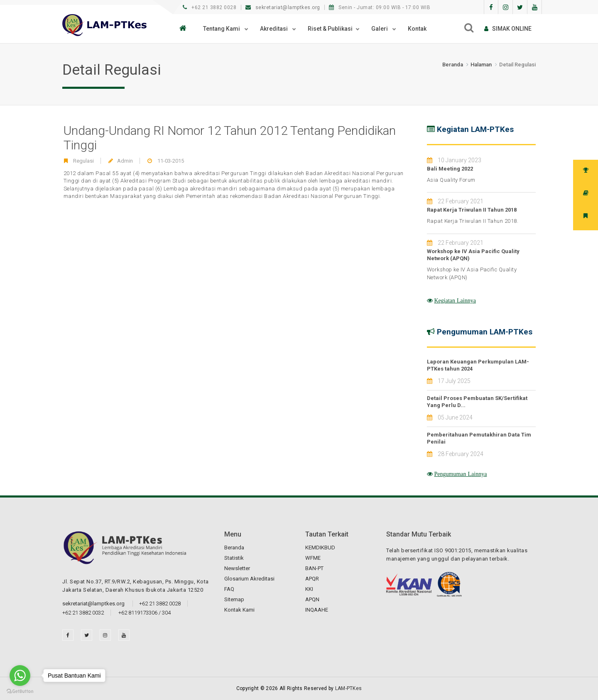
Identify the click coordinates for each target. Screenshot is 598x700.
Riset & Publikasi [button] (330, 29)
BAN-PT (314, 568)
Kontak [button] (417, 29)
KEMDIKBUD (320, 548)
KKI (309, 589)
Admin (125, 161)
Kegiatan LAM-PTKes (475, 129)
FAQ (229, 589)
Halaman (481, 65)
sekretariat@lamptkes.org (284, 7)
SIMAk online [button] (508, 29)
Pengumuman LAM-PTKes (485, 332)
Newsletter (237, 568)
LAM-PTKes (349, 688)
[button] (185, 29)
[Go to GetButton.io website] (20, 691)
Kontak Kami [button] (239, 610)
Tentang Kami (222, 29)
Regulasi (83, 161)
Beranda (453, 65)
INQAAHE (317, 610)
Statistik (234, 558)
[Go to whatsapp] (20, 676)
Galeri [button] (380, 29)
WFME (313, 558)
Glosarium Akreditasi (249, 579)
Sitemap (234, 599)
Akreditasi (274, 29)
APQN (312, 599)
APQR (312, 579)
